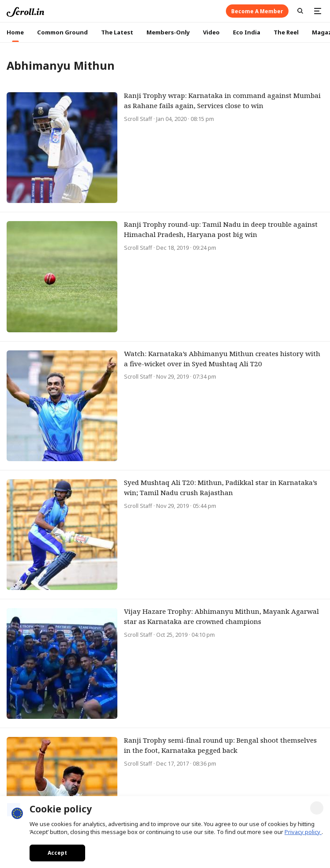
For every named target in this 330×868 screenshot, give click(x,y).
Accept (57, 853)
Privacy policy (303, 832)
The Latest (117, 32)
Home (15, 32)
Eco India (247, 32)
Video (211, 32)
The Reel (286, 32)
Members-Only (168, 32)
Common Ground (62, 32)
